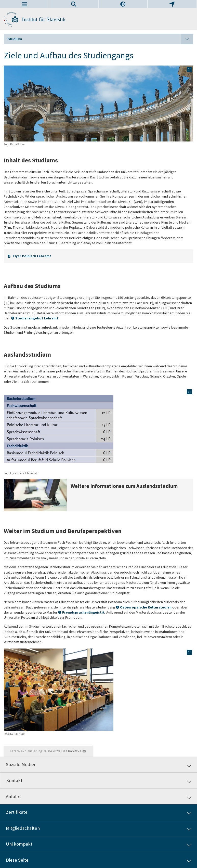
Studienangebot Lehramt (37, 318)
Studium (100, 39)
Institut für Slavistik (44, 19)
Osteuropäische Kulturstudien (146, 607)
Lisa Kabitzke (71, 751)
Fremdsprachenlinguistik (83, 612)
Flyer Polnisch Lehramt (32, 256)
